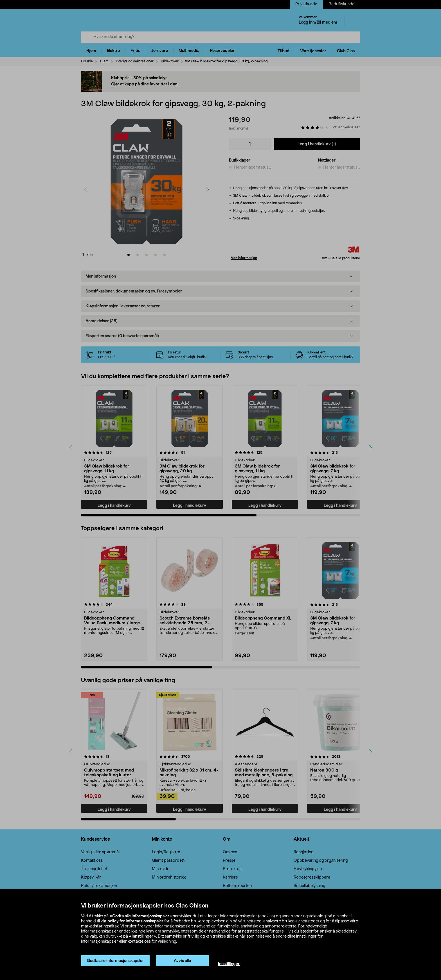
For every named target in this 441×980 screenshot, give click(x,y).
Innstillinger (229, 964)
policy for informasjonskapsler (135, 921)
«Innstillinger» (142, 936)
